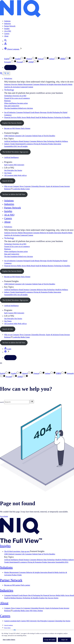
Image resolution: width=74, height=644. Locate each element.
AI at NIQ (8, 31)
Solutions (7, 21)
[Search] (17, 402)
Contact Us (10, 67)
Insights (7, 29)
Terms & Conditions (8, 625)
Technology (9, 90)
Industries (7, 24)
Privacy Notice (7, 628)
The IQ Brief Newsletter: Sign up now (15, 152)
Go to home (4, 516)
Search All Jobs (8, 181)
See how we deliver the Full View (14, 194)
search (2, 402)
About (6, 36)
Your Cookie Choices (9, 640)
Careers (7, 34)
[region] (37, 637)
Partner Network (10, 26)
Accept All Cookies (50, 640)
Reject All (64, 640)
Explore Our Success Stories (12, 123)
